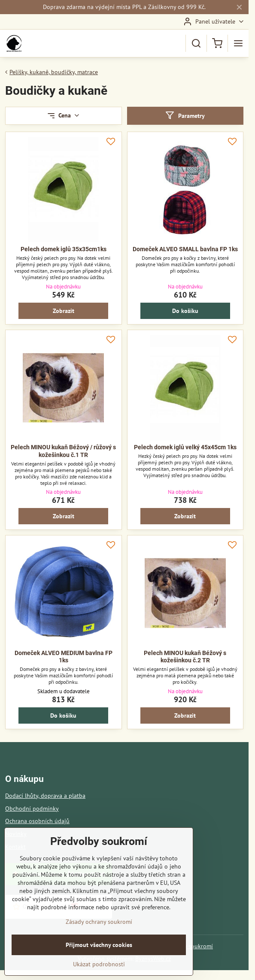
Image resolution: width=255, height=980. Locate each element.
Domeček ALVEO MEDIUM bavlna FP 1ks (64, 657)
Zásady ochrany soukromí (99, 933)
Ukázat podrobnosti (99, 976)
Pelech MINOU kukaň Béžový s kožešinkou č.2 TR (185, 657)
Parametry (185, 116)
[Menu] (238, 43)
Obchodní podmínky (32, 809)
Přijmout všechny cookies (99, 956)
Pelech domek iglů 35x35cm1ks (64, 249)
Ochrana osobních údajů (37, 821)
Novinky (16, 834)
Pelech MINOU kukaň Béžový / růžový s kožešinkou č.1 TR (63, 451)
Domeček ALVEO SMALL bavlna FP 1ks (185, 249)
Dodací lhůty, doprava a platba (45, 796)
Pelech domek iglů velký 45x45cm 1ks (185, 447)
